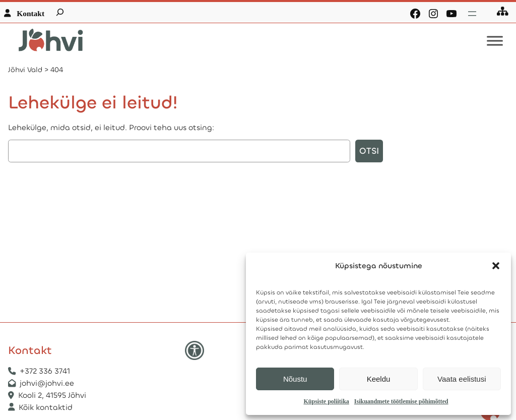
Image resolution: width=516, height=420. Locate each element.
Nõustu (295, 379)
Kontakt (30, 13)
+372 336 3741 (45, 371)
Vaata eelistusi (462, 379)
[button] (496, 266)
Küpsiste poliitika (326, 401)
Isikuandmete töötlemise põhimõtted (401, 401)
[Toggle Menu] (495, 41)
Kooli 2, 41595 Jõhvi (53, 395)
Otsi (369, 151)
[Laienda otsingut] (60, 12)
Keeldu (379, 379)
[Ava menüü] (472, 14)
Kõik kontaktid (46, 407)
